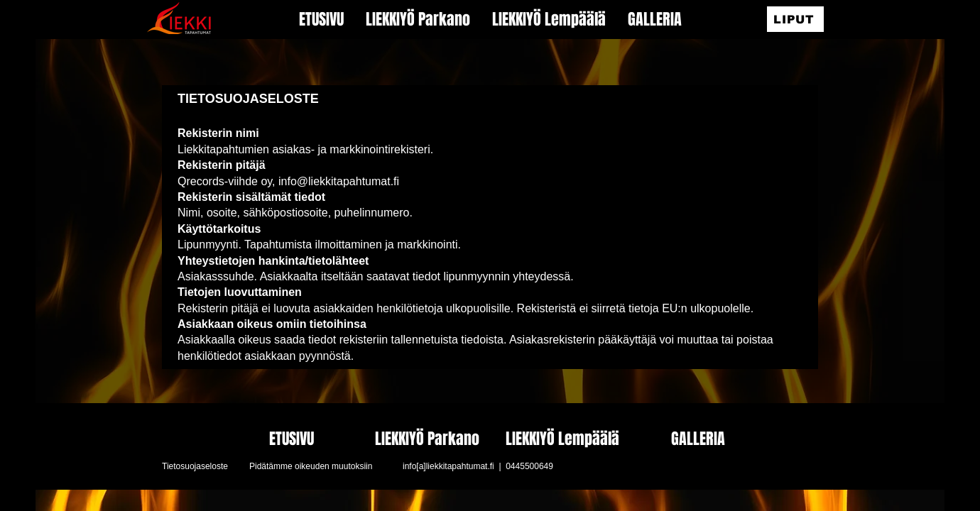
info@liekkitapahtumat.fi (339, 181)
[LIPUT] (795, 19)
